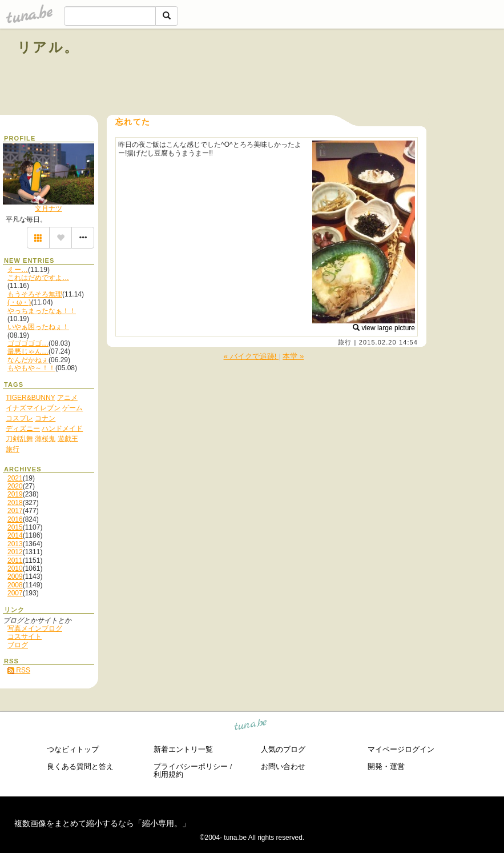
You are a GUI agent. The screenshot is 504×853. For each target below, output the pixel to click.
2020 (15, 486)
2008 (15, 585)
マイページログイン (401, 749)
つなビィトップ (73, 749)
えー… (18, 270)
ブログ (18, 645)
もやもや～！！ (31, 368)
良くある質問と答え (80, 766)
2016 (15, 519)
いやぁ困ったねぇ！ (38, 327)
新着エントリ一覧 (183, 749)
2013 (15, 544)
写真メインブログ (35, 628)
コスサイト (25, 636)
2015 (15, 527)
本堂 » (293, 356)
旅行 (345, 342)
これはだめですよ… (38, 278)
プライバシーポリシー (191, 766)
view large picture (384, 328)
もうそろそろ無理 (35, 294)
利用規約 (168, 774)
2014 (15, 535)
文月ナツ (49, 209)
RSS (19, 670)
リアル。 (48, 47)
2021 (15, 478)
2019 (15, 494)
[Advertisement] (357, 73)
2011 (15, 560)
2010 (15, 568)
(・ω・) (19, 302)
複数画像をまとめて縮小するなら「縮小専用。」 (102, 823)
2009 (15, 576)
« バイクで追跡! (251, 356)
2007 (15, 593)
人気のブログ (283, 749)
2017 (15, 511)
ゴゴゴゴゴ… (28, 343)
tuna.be (251, 726)
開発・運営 (386, 766)
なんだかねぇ (28, 360)
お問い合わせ (283, 766)
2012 (15, 552)
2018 (15, 503)
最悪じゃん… (28, 351)
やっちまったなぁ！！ (42, 311)
